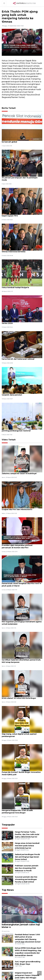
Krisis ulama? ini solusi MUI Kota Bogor (20, 702)
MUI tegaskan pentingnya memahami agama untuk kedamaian (20, 626)
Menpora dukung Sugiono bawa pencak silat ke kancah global (21, 141)
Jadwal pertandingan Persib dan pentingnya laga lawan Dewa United (27, 861)
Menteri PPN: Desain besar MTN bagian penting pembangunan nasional (20, 432)
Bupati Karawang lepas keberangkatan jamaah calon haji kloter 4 (20, 927)
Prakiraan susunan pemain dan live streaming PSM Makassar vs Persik (27, 872)
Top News (7, 894)
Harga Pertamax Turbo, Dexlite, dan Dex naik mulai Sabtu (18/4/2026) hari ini (27, 839)
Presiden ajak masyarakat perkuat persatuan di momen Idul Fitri (18, 550)
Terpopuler (7, 829)
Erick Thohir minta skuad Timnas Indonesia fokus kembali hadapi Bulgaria (21, 288)
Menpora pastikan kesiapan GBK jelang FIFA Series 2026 (20, 324)
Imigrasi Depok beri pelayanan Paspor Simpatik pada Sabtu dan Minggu (27, 976)
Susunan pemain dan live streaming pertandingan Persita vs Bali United (26, 884)
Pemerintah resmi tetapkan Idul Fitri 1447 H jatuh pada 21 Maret (21, 588)
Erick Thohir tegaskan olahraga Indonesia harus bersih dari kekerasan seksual (22, 360)
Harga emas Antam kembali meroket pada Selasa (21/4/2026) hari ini (27, 850)
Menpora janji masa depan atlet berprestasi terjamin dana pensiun (18, 396)
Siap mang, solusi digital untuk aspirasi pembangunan (20, 739)
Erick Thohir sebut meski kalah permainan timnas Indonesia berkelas (22, 252)
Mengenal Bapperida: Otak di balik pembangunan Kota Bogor (18, 816)
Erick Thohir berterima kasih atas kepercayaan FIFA (18, 216)
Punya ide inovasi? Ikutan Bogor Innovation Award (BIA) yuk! (17, 778)
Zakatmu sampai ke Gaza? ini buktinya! (20, 476)
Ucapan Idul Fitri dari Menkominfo (18, 512)
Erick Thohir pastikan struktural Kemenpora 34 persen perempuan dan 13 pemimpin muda (21, 178)
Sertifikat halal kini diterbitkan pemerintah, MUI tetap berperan (17, 665)
